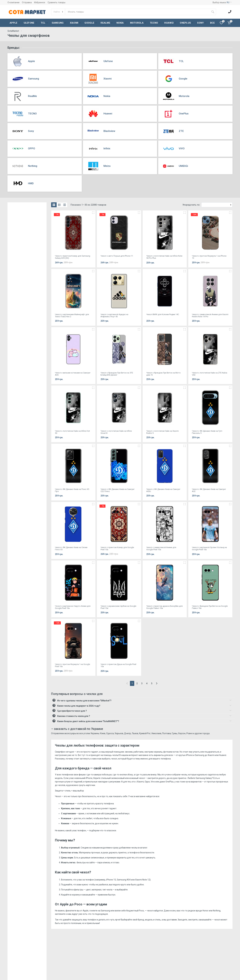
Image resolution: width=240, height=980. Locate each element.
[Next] (157, 683)
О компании (13, 2)
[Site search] (137, 12)
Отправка (27, 2)
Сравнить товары (56, 2)
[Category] (58, 12)
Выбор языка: (222, 2)
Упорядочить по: (191, 205)
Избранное (40, 2)
